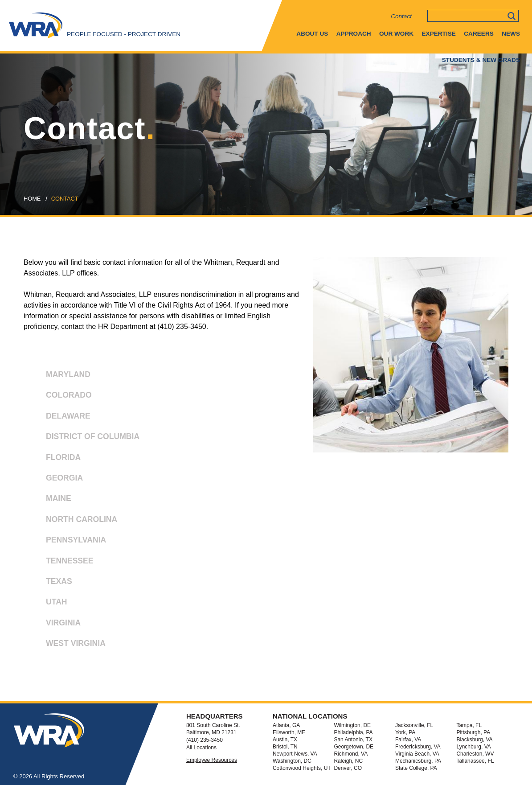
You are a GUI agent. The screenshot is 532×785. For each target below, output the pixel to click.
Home (32, 199)
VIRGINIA (55, 626)
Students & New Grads (481, 60)
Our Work (396, 34)
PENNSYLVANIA (67, 543)
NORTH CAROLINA (73, 522)
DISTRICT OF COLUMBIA (84, 439)
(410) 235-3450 (205, 740)
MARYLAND (59, 377)
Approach (354, 34)
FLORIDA (55, 460)
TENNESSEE (61, 564)
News (511, 34)
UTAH (48, 605)
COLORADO (60, 398)
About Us (312, 34)
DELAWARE (59, 419)
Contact (401, 16)
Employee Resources (212, 760)
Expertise (439, 34)
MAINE (50, 501)
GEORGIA (56, 481)
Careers (479, 34)
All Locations (201, 748)
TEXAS (50, 584)
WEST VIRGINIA (67, 646)
